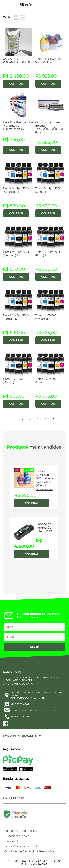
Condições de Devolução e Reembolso (29, 851)
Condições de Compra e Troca (24, 846)
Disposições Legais (17, 836)
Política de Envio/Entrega (21, 831)
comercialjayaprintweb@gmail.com (33, 710)
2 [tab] (37, 572)
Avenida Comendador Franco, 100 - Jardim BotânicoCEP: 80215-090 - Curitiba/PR (36, 695)
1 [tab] (32, 572)
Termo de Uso (13, 841)
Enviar (34, 647)
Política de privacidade (29, 617)
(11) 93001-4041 (20, 704)
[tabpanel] (34, 516)
